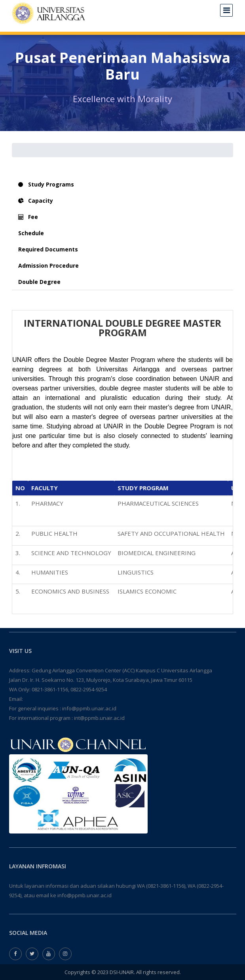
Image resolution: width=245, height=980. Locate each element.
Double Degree (39, 282)
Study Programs (46, 184)
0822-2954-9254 (89, 689)
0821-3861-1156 (50, 689)
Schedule (31, 233)
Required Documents (48, 249)
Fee (28, 217)
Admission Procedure (48, 265)
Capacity (36, 201)
